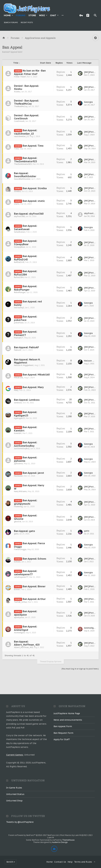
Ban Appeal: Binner (34, 586)
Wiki (42, 15)
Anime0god (19, 633)
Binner (17, 589)
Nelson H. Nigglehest (24, 365)
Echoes (17, 562)
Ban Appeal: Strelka (35, 188)
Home (7, 15)
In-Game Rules (14, 788)
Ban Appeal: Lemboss (27, 400)
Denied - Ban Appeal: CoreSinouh (26, 117)
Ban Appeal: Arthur (34, 599)
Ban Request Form (63, 733)
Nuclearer (18, 476)
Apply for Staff (62, 739)
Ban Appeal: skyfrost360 (29, 214)
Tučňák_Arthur (20, 602)
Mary (16, 390)
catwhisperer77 (21, 577)
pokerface (19, 323)
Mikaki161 (19, 378)
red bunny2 (19, 308)
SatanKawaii (20, 232)
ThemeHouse (68, 840)
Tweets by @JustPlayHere (20, 822)
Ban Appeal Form (63, 726)
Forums (21, 15)
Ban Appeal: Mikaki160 (36, 375)
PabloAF (18, 350)
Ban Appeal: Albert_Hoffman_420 (27, 643)
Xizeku (17, 92)
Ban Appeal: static (34, 201)
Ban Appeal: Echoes (34, 559)
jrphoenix (18, 464)
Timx (16, 149)
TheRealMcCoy (21, 106)
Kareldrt (18, 433)
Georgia (88, 102)
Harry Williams (20, 491)
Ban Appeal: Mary (33, 387)
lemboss (18, 403)
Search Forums (11, 22)
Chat (53, 15)
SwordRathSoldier (22, 179)
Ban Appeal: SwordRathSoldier (25, 175)
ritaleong (18, 506)
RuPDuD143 (19, 262)
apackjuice (19, 617)
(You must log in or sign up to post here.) (80, 669)
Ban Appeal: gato (24, 531)
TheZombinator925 (23, 164)
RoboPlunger (20, 292)
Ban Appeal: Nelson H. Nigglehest (27, 361)
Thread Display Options (51, 661)
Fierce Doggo (20, 549)
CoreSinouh (19, 121)
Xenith (10, 862)
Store (32, 15)
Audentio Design (60, 842)
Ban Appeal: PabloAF (26, 347)
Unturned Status (15, 794)
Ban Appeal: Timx (33, 146)
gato (16, 534)
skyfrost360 (19, 216)
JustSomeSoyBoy (22, 448)
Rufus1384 (19, 277)
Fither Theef (20, 77)
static (17, 204)
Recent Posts (27, 22)
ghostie (18, 522)
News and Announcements (68, 720)
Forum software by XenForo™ (34, 835)
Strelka (17, 191)
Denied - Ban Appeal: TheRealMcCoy (26, 102)
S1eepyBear (19, 247)
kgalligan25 (19, 418)
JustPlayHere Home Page (67, 713)
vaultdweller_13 (21, 136)
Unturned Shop (14, 801)
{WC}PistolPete (90, 72)
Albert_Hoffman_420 (23, 647)
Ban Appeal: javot (33, 473)
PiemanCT (19, 338)
